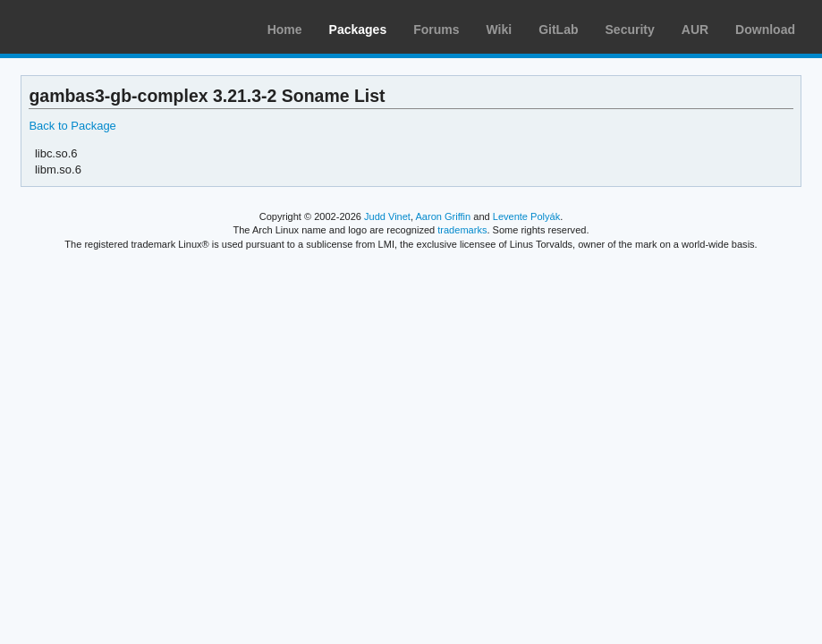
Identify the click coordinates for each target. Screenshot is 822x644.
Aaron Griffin (443, 216)
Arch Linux (98, 27)
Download (765, 30)
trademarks (462, 230)
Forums (436, 30)
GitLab (558, 30)
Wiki (500, 30)
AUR (695, 30)
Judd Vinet (387, 216)
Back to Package (72, 126)
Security (630, 30)
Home (285, 30)
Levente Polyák (526, 216)
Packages (358, 30)
